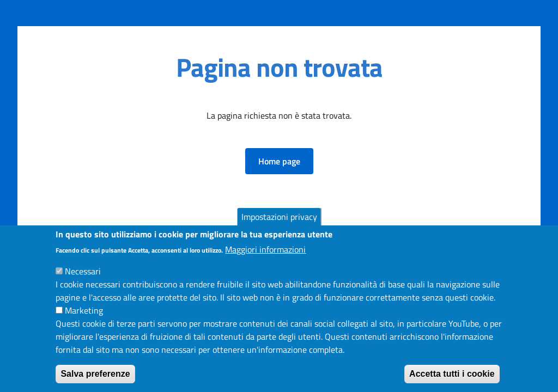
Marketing (84, 317)
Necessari (83, 278)
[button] (279, 161)
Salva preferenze (95, 381)
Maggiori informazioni (265, 256)
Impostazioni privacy (279, 223)
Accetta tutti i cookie (452, 381)
